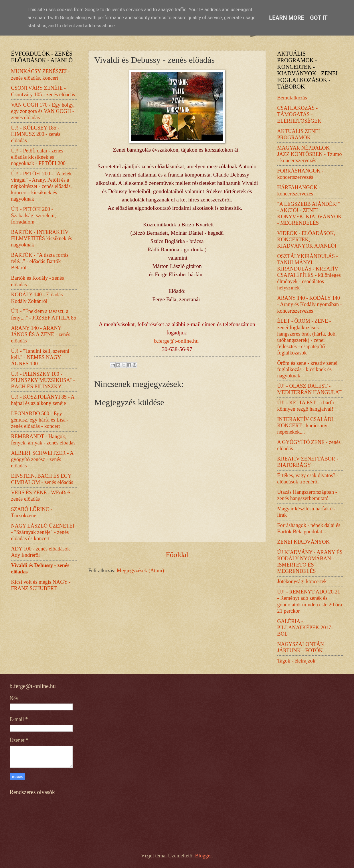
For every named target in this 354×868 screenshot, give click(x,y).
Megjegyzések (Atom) (140, 571)
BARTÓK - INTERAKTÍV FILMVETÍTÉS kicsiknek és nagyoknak (42, 238)
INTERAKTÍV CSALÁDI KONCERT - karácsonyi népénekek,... (305, 426)
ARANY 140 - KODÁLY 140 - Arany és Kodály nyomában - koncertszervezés (310, 304)
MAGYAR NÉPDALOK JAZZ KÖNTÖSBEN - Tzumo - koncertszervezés (310, 154)
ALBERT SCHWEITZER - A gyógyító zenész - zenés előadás (42, 459)
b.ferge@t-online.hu (176, 341)
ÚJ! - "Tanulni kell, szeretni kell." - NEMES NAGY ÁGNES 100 (40, 357)
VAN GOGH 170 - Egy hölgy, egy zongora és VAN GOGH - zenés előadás (43, 111)
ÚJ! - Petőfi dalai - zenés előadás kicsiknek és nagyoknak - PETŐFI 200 (38, 157)
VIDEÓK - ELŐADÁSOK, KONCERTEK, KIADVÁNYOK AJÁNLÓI (307, 240)
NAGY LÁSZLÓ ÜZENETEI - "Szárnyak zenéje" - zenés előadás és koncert (43, 532)
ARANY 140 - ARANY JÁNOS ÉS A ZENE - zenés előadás (41, 334)
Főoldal (177, 555)
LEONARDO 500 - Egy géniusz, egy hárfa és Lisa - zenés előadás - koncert (40, 420)
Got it (319, 18)
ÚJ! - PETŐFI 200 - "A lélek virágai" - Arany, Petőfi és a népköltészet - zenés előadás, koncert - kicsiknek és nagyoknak (41, 186)
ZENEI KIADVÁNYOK (303, 542)
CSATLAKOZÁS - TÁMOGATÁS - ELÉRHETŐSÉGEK (299, 114)
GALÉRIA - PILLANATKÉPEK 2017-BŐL (305, 628)
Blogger (203, 856)
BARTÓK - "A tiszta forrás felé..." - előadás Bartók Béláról (40, 261)
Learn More (287, 18)
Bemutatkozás (292, 98)
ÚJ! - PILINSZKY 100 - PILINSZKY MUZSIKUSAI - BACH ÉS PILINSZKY (43, 380)
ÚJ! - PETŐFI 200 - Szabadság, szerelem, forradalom (34, 215)
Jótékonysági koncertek (302, 581)
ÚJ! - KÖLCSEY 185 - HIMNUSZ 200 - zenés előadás (36, 134)
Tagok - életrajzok (296, 661)
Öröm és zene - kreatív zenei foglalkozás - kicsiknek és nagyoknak (307, 369)
